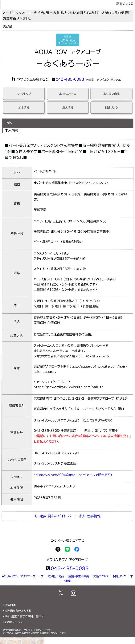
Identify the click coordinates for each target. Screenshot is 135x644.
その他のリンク (14, 622)
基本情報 (24, 108)
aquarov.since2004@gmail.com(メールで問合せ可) (73, 475)
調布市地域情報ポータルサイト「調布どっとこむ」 (28, 630)
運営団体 (10, 605)
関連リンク (112, 108)
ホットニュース (68, 94)
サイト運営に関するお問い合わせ (24, 616)
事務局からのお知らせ (18, 611)
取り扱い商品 (112, 94)
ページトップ (24, 94)
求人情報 (68, 108)
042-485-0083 (70, 79)
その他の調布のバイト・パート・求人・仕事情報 (67, 516)
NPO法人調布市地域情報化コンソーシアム (44, 633)
